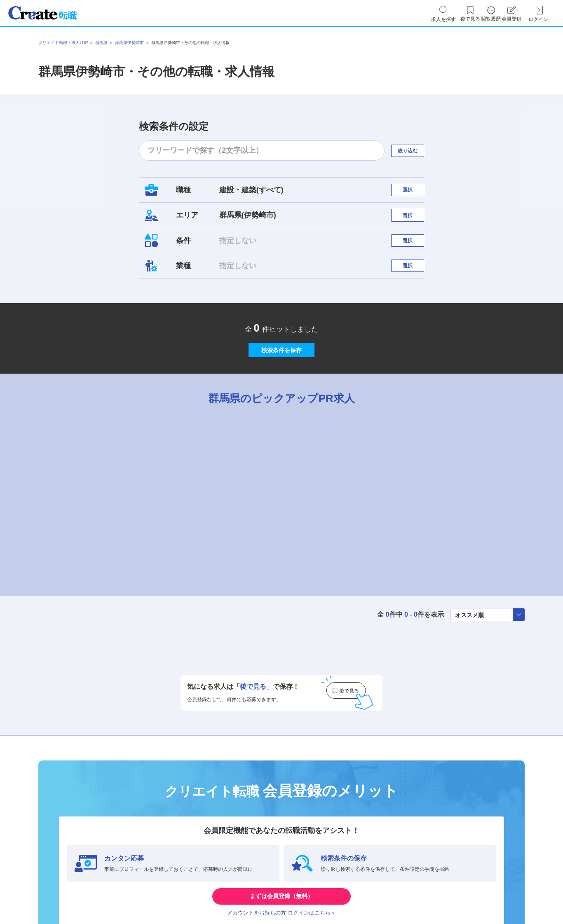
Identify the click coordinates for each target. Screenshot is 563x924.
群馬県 (101, 43)
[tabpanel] (281, 540)
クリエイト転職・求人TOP (63, 43)
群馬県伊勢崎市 (129, 43)
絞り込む (415, 151)
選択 (415, 194)
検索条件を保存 (281, 389)
